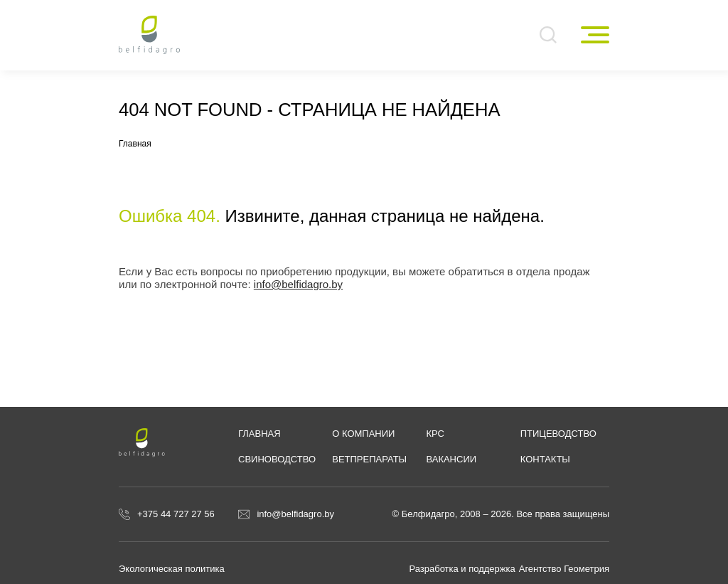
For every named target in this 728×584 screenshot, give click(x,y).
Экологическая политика (172, 569)
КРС (435, 434)
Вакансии (451, 459)
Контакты (545, 459)
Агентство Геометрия (564, 569)
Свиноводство (277, 459)
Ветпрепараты (369, 459)
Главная (259, 434)
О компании (363, 434)
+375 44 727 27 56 (176, 514)
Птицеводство (558, 434)
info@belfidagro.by (298, 284)
